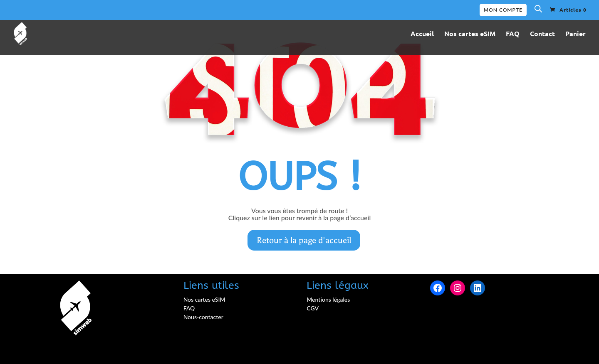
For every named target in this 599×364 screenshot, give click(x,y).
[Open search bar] (538, 10)
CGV (313, 308)
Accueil (422, 34)
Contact (542, 34)
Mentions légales (328, 299)
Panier (575, 34)
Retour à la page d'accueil (304, 240)
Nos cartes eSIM (470, 34)
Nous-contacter (203, 317)
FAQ (513, 34)
